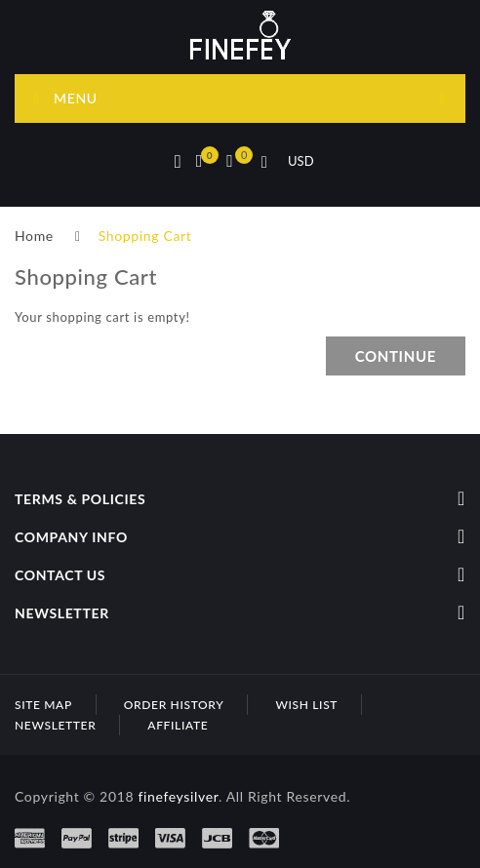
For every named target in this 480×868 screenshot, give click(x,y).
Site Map (43, 705)
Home (34, 236)
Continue (396, 356)
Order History (174, 705)
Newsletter (55, 725)
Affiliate (178, 725)
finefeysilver (178, 796)
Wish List (306, 705)
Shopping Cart (145, 236)
